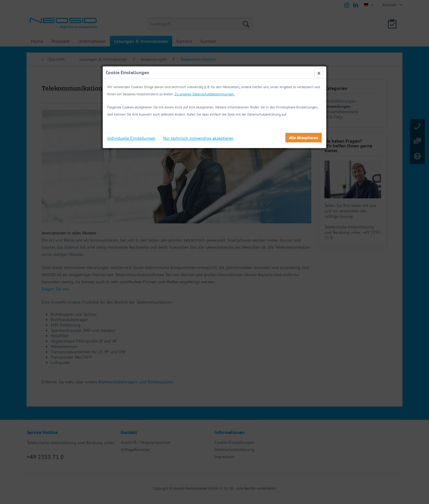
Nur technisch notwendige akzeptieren (198, 138)
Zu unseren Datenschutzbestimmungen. (205, 94)
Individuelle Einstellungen (131, 138)
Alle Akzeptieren (304, 138)
